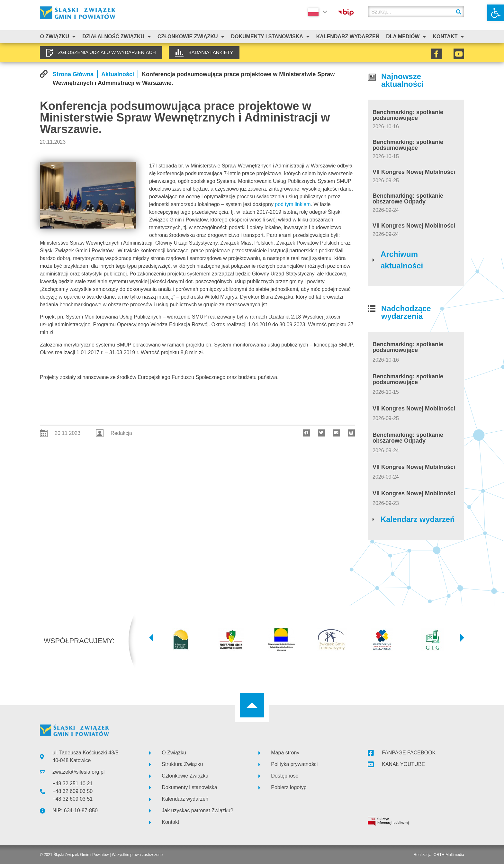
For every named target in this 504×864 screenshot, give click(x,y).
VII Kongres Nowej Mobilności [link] (414, 172)
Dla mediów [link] (406, 37)
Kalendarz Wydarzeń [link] (348, 36)
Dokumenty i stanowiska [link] (270, 37)
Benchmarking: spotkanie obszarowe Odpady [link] (408, 199)
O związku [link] (58, 37)
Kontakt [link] (448, 37)
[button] (306, 433)
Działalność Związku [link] (117, 37)
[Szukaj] (459, 12)
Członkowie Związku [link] (191, 37)
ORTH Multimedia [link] (449, 855)
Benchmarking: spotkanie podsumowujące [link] (408, 115)
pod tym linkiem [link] (293, 204)
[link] (496, 13)
